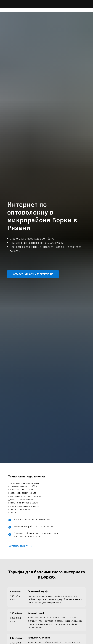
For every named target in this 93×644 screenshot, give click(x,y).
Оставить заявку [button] (18, 546)
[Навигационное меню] (89, 4)
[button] (33, 274)
